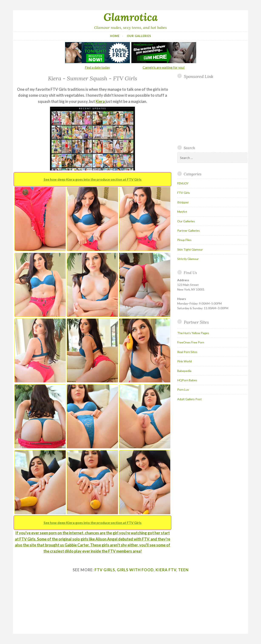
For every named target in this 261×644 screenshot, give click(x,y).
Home (115, 36)
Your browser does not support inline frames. (212, 112)
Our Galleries (139, 36)
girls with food (135, 570)
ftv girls (105, 570)
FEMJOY (183, 183)
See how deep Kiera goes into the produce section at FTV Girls (93, 179)
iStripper (183, 202)
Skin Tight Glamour (190, 249)
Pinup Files (184, 240)
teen (183, 570)
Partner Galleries (189, 231)
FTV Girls (184, 193)
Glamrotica (131, 17)
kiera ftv (166, 570)
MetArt (182, 212)
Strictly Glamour (188, 259)
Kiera (100, 101)
